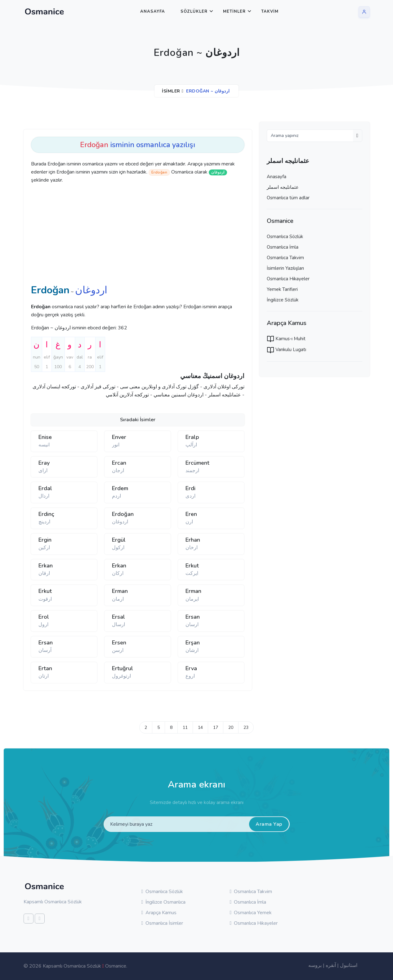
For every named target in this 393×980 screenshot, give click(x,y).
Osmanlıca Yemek (251, 913)
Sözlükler (194, 11)
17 (216, 727)
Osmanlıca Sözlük (285, 237)
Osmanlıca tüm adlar (288, 198)
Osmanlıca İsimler (162, 923)
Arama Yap (269, 824)
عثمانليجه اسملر (283, 187)
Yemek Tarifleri (282, 289)
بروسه (315, 965)
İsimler (171, 91)
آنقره (331, 965)
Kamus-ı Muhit (286, 339)
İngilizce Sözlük (283, 300)
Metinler (234, 11)
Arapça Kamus (159, 913)
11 (185, 727)
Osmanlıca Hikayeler (288, 279)
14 (200, 727)
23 (246, 727)
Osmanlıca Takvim (285, 258)
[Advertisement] (127, 236)
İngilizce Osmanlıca (164, 902)
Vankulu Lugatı (286, 350)
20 (231, 727)
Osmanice (116, 966)
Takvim (270, 11)
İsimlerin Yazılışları (285, 268)
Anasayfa (153, 11)
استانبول (349, 965)
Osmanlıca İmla (283, 247)
